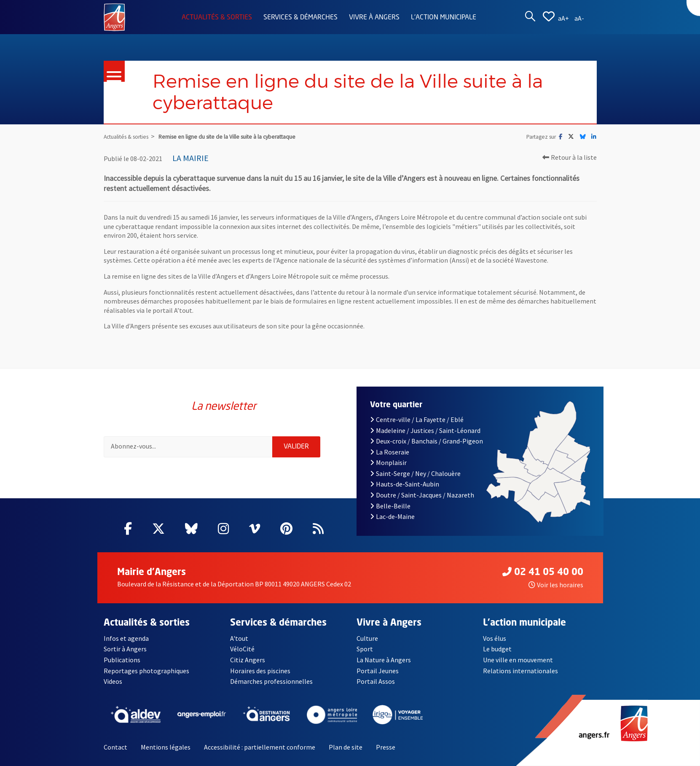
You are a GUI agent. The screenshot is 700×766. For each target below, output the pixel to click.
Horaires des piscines (260, 671)
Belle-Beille (390, 506)
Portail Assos (376, 681)
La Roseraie (390, 452)
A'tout (239, 638)
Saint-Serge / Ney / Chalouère (415, 473)
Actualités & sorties (217, 18)
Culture (367, 638)
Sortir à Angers (125, 649)
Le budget (497, 649)
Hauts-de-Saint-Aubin (405, 484)
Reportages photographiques (146, 671)
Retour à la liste (570, 157)
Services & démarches (300, 18)
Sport (365, 649)
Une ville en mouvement (518, 660)
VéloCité (242, 649)
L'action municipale (444, 18)
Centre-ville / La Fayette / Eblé (417, 419)
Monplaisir (388, 462)
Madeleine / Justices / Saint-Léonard (425, 430)
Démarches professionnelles (271, 681)
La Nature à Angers (384, 660)
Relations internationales (520, 671)
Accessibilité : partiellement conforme (260, 747)
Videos (113, 681)
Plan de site (346, 747)
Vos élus (495, 638)
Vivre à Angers (374, 18)
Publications (122, 660)
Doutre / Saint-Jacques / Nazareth (422, 495)
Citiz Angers (248, 660)
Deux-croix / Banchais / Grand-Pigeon (426, 441)
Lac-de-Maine (392, 516)
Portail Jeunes (378, 671)
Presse (386, 747)
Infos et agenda (126, 638)
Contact (115, 747)
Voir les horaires (556, 585)
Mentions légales (166, 747)
